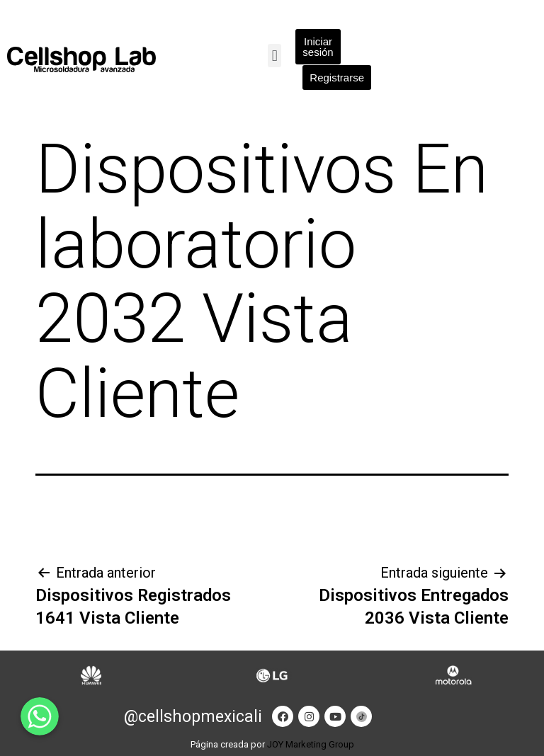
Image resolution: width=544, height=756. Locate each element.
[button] (274, 56)
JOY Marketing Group (311, 744)
